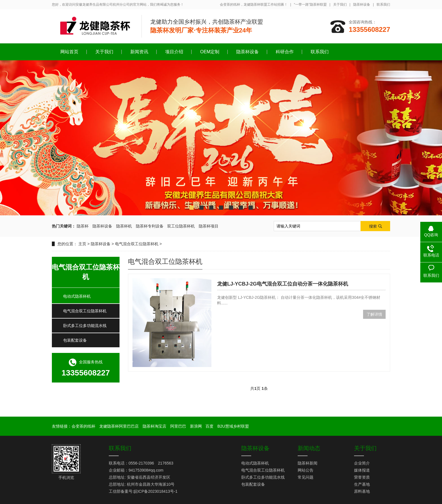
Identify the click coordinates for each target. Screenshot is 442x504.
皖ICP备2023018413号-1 (156, 491)
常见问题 (306, 477)
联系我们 (383, 5)
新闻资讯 (139, 52)
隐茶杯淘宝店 (154, 426)
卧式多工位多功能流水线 (85, 326)
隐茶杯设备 (362, 5)
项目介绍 (174, 52)
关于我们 (340, 5)
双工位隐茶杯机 (181, 226)
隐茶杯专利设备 (150, 226)
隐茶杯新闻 (308, 463)
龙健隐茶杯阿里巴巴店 (119, 426)
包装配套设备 (75, 340)
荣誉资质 (362, 477)
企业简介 (362, 463)
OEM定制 (210, 52)
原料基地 (362, 491)
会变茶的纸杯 (83, 426)
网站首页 (69, 52)
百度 (209, 426)
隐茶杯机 (124, 226)
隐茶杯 (83, 226)
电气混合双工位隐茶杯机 (137, 244)
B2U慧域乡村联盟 (233, 426)
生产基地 (362, 484)
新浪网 (196, 426)
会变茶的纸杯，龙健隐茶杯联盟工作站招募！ (254, 5)
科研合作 (285, 52)
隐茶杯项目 (209, 226)
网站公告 (306, 470)
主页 (82, 244)
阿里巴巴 (178, 426)
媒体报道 (362, 470)
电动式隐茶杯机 (77, 296)
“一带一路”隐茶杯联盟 (310, 5)
